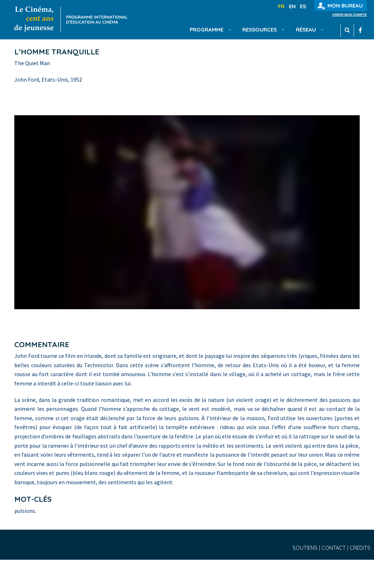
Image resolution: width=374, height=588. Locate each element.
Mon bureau (340, 6)
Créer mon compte (349, 15)
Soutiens (306, 548)
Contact (334, 548)
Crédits (360, 548)
